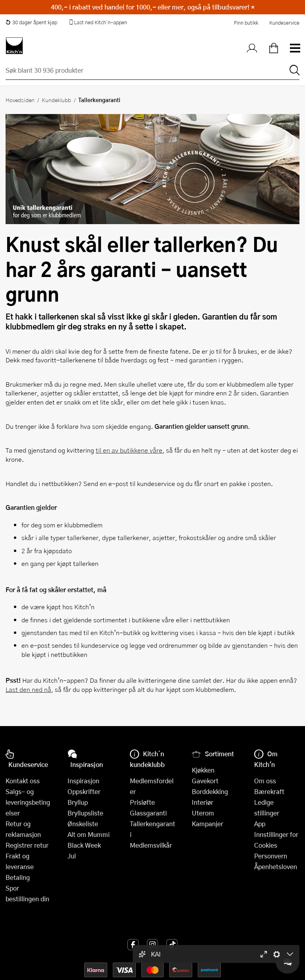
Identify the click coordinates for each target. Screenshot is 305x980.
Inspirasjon (83, 781)
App (260, 824)
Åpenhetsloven (276, 867)
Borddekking (210, 791)
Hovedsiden (20, 100)
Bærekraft (269, 791)
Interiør (203, 802)
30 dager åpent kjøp (31, 22)
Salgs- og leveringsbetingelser (28, 802)
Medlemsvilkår (151, 845)
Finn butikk (246, 23)
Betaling (18, 877)
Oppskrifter (84, 791)
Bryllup (78, 802)
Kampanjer (208, 824)
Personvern (271, 856)
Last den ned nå (28, 689)
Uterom (203, 813)
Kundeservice (284, 23)
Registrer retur (27, 845)
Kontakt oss (23, 781)
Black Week (84, 845)
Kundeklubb (56, 100)
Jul (72, 856)
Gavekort (205, 781)
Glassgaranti (148, 813)
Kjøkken (203, 770)
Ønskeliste (83, 824)
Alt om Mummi (89, 834)
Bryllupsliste (85, 813)
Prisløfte (142, 802)
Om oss (265, 781)
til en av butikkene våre (129, 450)
